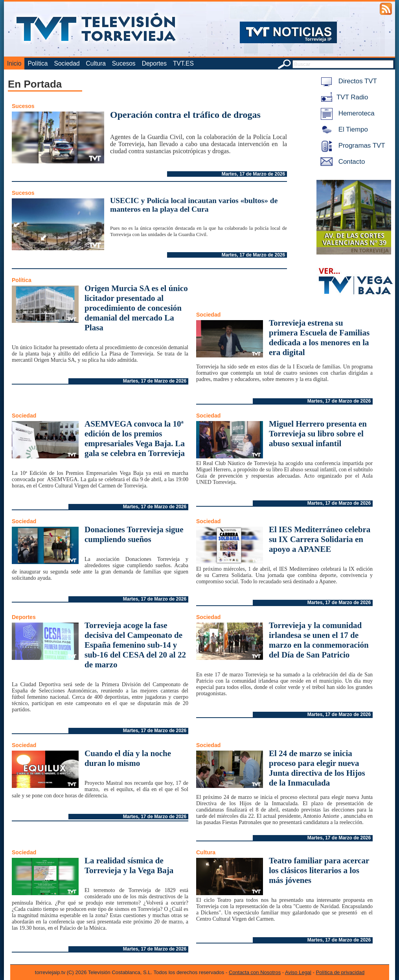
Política (38, 63)
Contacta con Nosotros (255, 972)
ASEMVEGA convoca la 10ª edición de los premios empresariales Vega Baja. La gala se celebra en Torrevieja (135, 439)
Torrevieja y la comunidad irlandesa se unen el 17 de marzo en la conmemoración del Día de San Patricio (319, 640)
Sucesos (124, 63)
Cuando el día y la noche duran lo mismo (128, 758)
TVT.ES (183, 63)
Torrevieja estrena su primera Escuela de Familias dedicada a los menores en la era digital (319, 338)
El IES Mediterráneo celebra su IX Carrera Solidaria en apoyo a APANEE (320, 539)
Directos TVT (347, 81)
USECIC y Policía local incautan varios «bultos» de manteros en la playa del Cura (194, 205)
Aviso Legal (298, 972)
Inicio (14, 63)
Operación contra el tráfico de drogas (185, 115)
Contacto (341, 162)
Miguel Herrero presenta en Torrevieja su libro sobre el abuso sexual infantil (318, 434)
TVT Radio (343, 97)
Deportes (154, 63)
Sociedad (67, 63)
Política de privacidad (340, 972)
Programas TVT (351, 146)
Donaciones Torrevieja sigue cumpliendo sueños (134, 534)
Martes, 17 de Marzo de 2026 (253, 174)
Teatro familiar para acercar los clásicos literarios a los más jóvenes (319, 870)
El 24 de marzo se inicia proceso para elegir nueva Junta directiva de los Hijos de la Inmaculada (317, 768)
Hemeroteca (346, 113)
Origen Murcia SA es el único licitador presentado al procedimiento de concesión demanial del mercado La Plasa (136, 308)
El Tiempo (343, 129)
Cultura (96, 63)
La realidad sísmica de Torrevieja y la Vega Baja (129, 866)
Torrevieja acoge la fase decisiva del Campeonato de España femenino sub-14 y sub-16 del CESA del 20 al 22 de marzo (135, 645)
